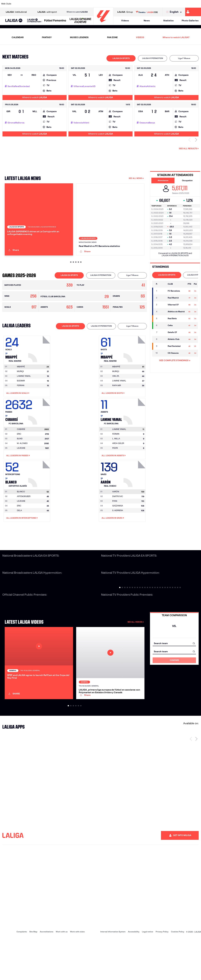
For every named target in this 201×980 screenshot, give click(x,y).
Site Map (33, 974)
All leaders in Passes (18, 477)
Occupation (187, 180)
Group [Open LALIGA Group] (125, 12)
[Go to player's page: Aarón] (135, 494)
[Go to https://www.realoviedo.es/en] (160, 4)
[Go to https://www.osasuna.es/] (37, 4)
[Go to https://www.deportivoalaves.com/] (46, 4)
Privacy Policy (162, 974)
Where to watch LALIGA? (176, 37)
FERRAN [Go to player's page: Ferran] (21, 407)
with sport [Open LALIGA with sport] (47, 12)
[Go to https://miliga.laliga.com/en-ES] (193, 12)
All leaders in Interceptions (22, 539)
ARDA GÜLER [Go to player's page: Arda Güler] (118, 464)
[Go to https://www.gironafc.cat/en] (84, 4)
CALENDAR (18, 37)
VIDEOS (140, 37)
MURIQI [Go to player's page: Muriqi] (20, 392)
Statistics (168, 21)
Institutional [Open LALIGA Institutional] (16, 12)
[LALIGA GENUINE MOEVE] (80, 21)
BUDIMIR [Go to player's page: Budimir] (21, 402)
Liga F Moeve (184, 58)
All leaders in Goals (18, 414)
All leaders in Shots (113, 414)
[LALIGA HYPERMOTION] (35, 21)
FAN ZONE (112, 37)
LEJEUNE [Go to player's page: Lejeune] (21, 469)
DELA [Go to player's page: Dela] (19, 532)
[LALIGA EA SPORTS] (14, 21)
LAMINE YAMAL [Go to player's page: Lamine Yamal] (24, 397)
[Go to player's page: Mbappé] (40, 369)
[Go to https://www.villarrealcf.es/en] (197, 4)
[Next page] (196, 781)
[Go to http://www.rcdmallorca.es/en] (131, 4)
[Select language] (175, 12)
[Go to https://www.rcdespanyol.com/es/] (122, 4)
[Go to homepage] (103, 24)
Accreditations (47, 974)
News (147, 21)
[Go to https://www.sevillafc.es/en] (179, 4)
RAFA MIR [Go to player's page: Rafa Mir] (117, 407)
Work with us (62, 974)
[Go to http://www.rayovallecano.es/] (103, 4)
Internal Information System (113, 974)
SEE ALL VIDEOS (136, 643)
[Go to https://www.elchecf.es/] (56, 4)
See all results (189, 149)
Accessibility (134, 974)
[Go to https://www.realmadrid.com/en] (150, 4)
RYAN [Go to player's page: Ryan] (115, 522)
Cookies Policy (178, 974)
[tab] (121, 58)
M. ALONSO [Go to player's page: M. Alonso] (22, 464)
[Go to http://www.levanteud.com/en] (94, 4)
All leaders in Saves (113, 539)
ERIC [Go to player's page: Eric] (19, 455)
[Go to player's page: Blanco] (40, 494)
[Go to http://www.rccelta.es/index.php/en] (113, 4)
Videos (125, 21)
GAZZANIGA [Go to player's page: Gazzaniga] (118, 527)
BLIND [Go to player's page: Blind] (20, 460)
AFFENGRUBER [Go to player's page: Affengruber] (24, 517)
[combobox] (174, 664)
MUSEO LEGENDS (79, 37)
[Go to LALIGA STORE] (147, 12)
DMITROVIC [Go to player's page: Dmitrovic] (118, 517)
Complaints (22, 974)
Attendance (163, 180)
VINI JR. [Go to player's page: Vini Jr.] (116, 397)
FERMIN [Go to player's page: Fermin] (116, 455)
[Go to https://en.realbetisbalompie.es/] (141, 4)
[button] (14, 21)
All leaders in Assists (114, 477)
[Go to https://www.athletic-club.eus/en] (18, 4)
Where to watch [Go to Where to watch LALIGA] (77, 12)
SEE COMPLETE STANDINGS (175, 360)
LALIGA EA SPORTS (121, 58)
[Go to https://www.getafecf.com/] (75, 4)
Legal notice (148, 974)
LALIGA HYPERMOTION (153, 58)
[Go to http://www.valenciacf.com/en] (188, 4)
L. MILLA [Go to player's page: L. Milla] (116, 460)
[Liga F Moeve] (55, 21)
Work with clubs (77, 974)
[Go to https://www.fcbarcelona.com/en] (65, 4)
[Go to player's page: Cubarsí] (40, 432)
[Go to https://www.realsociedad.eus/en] (169, 4)
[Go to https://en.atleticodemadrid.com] (28, 4)
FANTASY (47, 37)
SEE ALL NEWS (136, 178)
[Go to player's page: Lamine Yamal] (135, 432)
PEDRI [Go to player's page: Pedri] (115, 469)
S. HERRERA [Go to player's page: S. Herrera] (118, 532)
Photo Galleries (190, 21)
